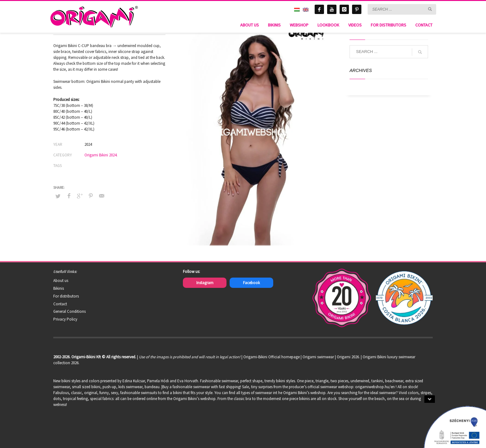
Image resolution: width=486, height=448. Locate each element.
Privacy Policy (65, 319)
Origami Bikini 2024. (101, 155)
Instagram (205, 283)
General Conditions (69, 311)
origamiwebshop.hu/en (375, 387)
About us (61, 281)
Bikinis (59, 288)
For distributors (66, 296)
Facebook (251, 283)
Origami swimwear (318, 357)
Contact (60, 304)
